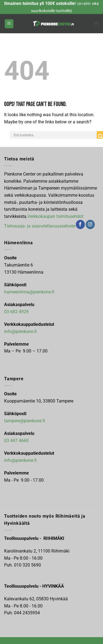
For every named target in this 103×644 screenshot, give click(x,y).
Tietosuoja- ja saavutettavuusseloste (40, 226)
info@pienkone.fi (20, 331)
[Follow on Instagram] (90, 224)
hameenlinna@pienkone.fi (29, 292)
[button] (9, 24)
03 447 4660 (16, 441)
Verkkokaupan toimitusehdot (55, 216)
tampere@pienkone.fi (25, 421)
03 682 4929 (16, 312)
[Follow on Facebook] (80, 224)
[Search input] (55, 135)
